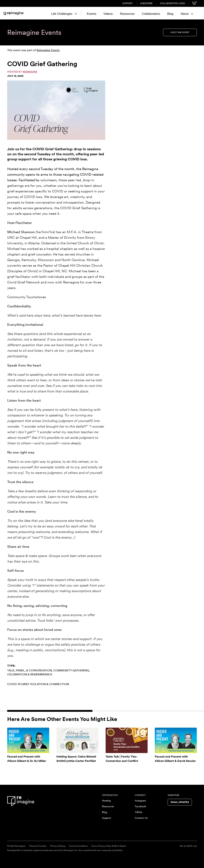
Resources (127, 14)
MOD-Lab (192, 846)
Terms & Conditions (78, 846)
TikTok (138, 812)
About (187, 14)
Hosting (106, 801)
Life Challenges (64, 14)
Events (92, 14)
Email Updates (180, 802)
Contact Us (141, 818)
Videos (108, 14)
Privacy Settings (58, 846)
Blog (170, 14)
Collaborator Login (172, 3)
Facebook (140, 806)
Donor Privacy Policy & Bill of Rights (109, 846)
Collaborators (151, 14)
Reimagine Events (48, 50)
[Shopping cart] (195, 3)
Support (128, 3)
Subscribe (146, 3)
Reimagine (30, 72)
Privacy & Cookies (38, 846)
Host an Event (180, 32)
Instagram (140, 801)
